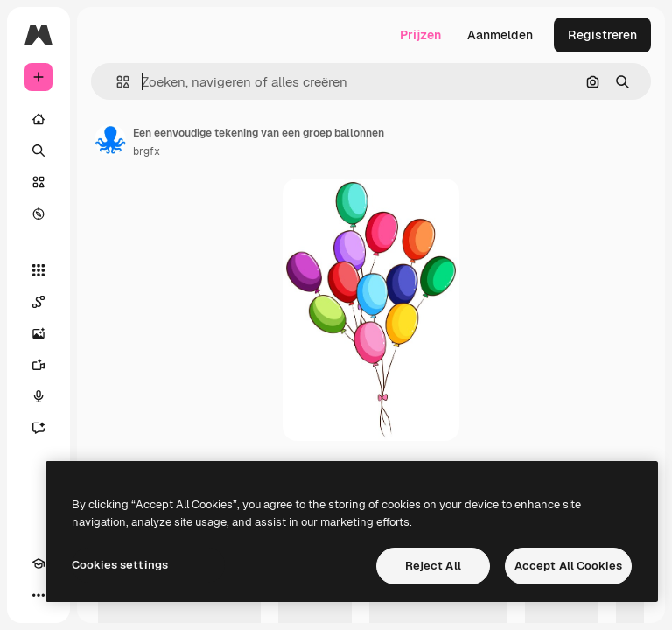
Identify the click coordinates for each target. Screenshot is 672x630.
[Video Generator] (38, 365)
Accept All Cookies (568, 566)
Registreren (602, 35)
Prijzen (420, 35)
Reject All (433, 566)
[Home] (38, 119)
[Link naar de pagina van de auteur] (110, 140)
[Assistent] (38, 428)
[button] (116, 82)
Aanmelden (500, 35)
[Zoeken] (38, 150)
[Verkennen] (38, 213)
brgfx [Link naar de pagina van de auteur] (147, 151)
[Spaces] (38, 302)
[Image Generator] (38, 333)
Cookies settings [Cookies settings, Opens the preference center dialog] (120, 565)
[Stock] (38, 182)
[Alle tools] (38, 270)
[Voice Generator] (38, 396)
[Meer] (38, 595)
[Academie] (38, 563)
